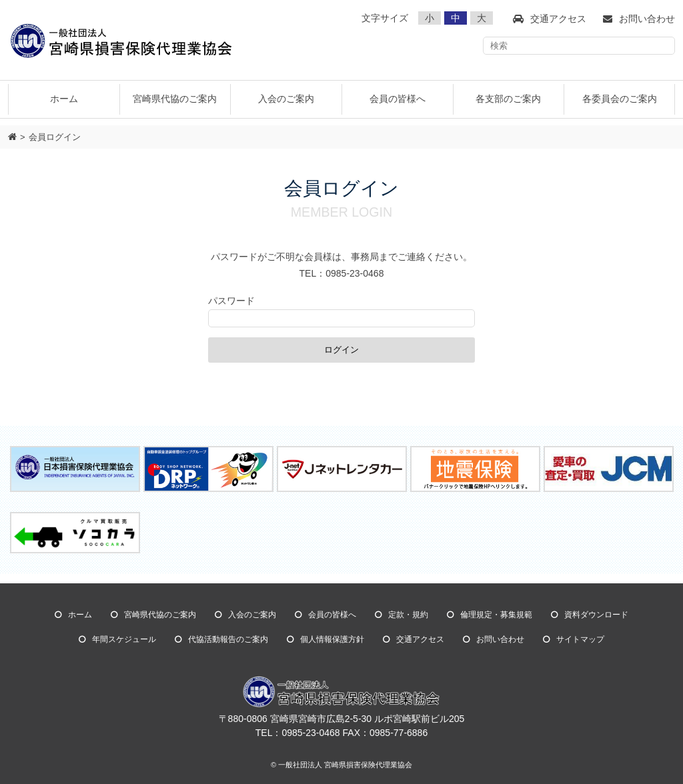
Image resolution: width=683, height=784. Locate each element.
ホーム (64, 99)
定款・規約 (408, 615)
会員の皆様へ (332, 615)
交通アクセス (420, 639)
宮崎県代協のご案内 (160, 615)
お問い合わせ (500, 639)
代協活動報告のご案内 (228, 639)
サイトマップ (580, 639)
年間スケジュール (124, 639)
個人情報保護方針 (332, 639)
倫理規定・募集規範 (496, 615)
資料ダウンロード (596, 615)
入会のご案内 (252, 615)
